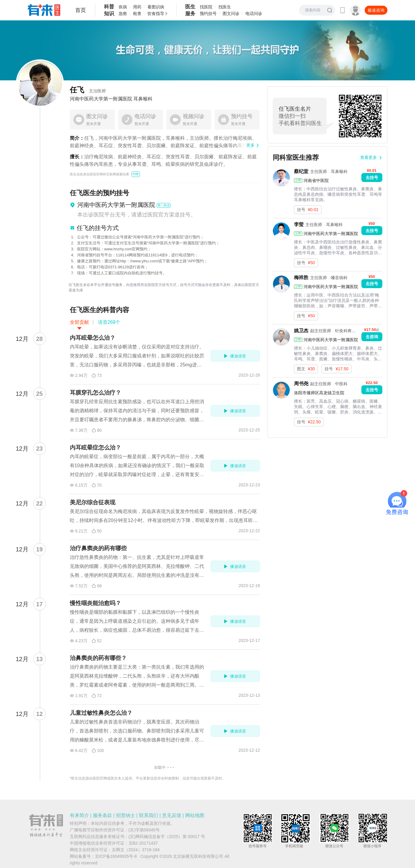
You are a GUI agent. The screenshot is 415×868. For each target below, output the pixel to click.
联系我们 (149, 815)
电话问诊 (254, 13)
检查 (137, 13)
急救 (123, 13)
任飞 (88, 90)
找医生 (225, 7)
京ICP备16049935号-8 (116, 856)
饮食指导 (156, 13)
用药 (137, 7)
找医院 (206, 7)
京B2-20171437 (143, 843)
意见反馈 (172, 815)
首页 (81, 10)
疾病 (123, 7)
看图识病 (156, 7)
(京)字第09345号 (144, 830)
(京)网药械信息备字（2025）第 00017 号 (167, 837)
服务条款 (102, 815)
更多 (250, 145)
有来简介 (79, 815)
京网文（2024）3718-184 (136, 850)
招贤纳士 (126, 815)
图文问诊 (231, 13)
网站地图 (195, 815)
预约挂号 (208, 13)
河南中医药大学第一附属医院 (101, 99)
